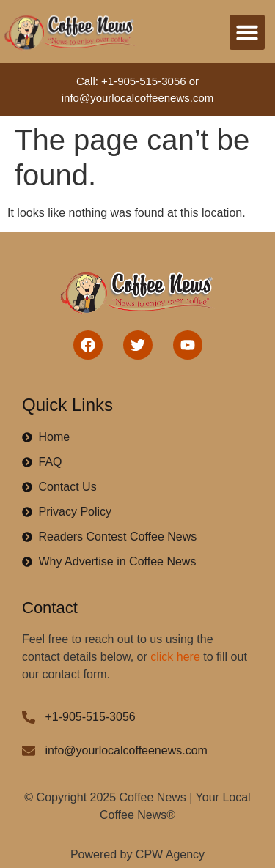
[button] (247, 32)
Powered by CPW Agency (137, 854)
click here (175, 657)
